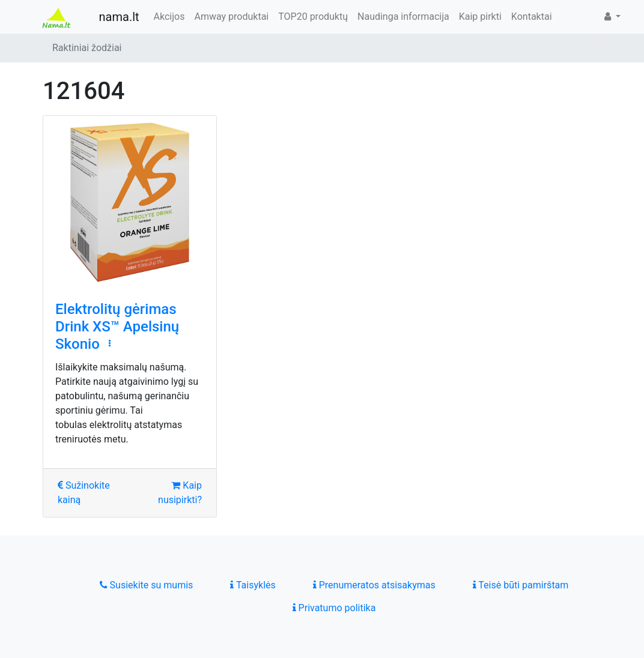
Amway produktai (231, 17)
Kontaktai (532, 17)
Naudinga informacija (403, 17)
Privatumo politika (334, 608)
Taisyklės (253, 585)
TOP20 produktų (313, 17)
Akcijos (169, 17)
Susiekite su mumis (147, 585)
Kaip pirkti (480, 17)
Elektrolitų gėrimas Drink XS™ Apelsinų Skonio (117, 327)
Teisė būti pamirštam (521, 585)
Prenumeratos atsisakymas (374, 585)
